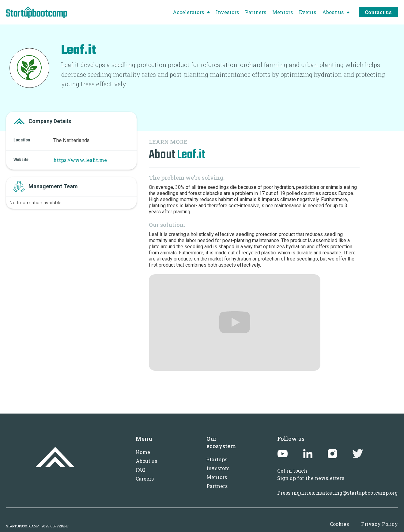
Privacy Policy (379, 524)
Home (143, 452)
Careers (145, 479)
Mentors (217, 477)
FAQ (140, 470)
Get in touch (292, 471)
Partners (217, 486)
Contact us (378, 12)
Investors (218, 468)
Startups (217, 459)
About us (146, 461)
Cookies (339, 524)
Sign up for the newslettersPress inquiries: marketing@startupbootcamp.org (338, 485)
